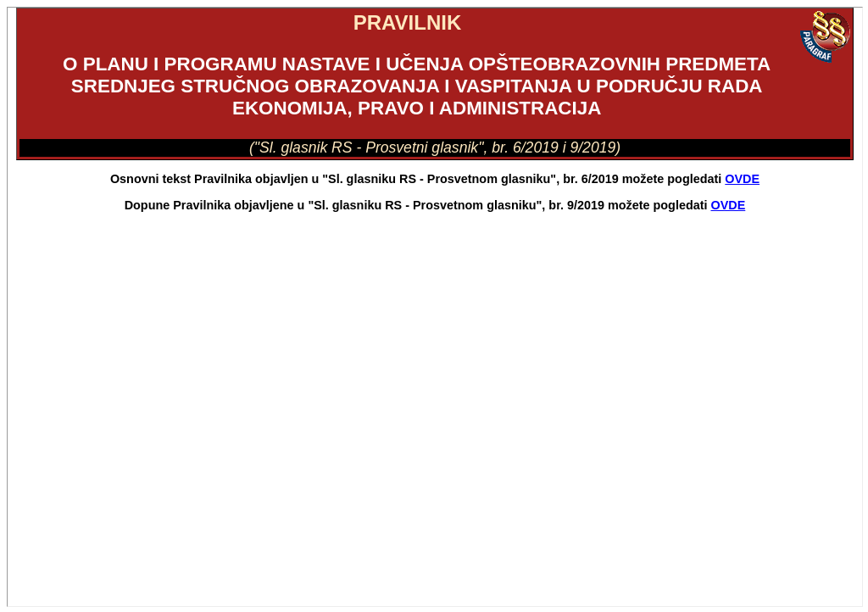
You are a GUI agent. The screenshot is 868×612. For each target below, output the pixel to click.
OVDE (742, 179)
